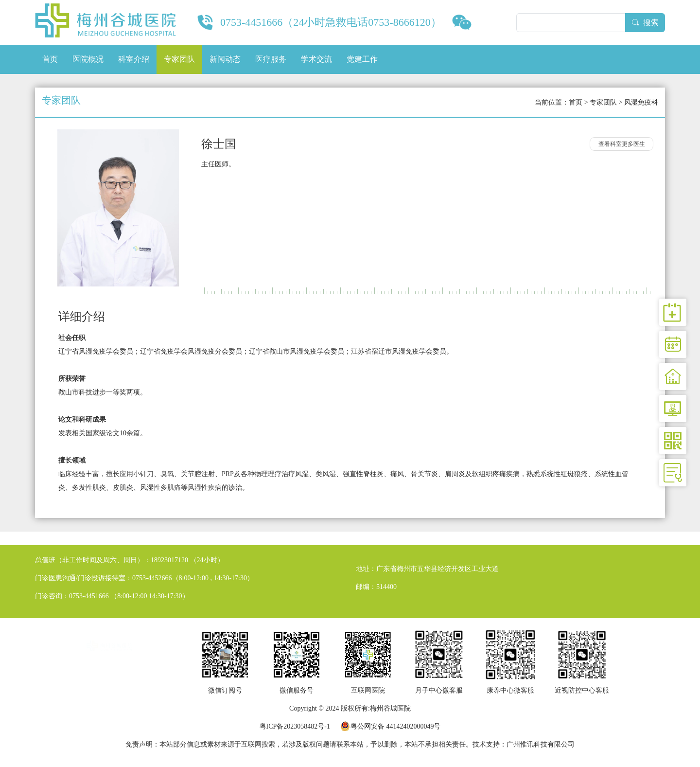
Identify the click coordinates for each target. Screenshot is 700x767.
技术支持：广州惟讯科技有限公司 (524, 744)
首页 (50, 59)
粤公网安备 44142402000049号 (396, 726)
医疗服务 (271, 59)
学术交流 (316, 59)
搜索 (645, 23)
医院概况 (88, 59)
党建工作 (362, 59)
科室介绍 (134, 59)
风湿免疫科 (641, 102)
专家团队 (179, 59)
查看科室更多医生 (622, 144)
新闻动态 (225, 59)
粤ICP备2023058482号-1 (295, 726)
